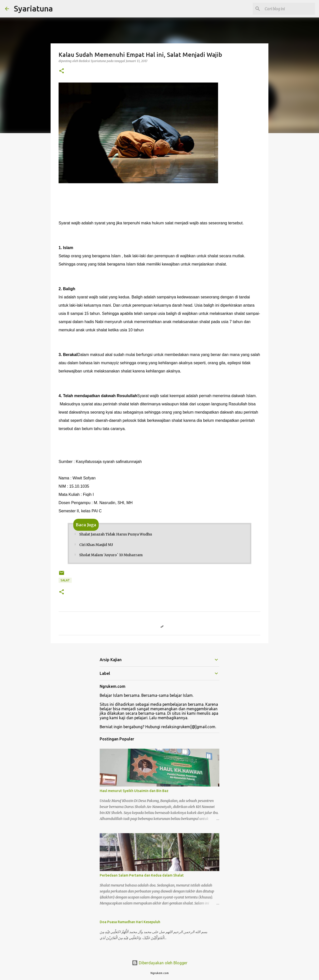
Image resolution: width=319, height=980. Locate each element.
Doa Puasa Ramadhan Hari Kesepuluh (130, 922)
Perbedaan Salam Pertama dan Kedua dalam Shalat (142, 875)
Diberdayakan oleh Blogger (160, 963)
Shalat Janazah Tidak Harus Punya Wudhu (116, 534)
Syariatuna (33, 8)
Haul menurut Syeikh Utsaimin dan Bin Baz (134, 791)
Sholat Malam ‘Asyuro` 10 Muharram (111, 555)
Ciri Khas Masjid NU (96, 545)
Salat (65, 580)
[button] (62, 71)
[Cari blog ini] (289, 9)
